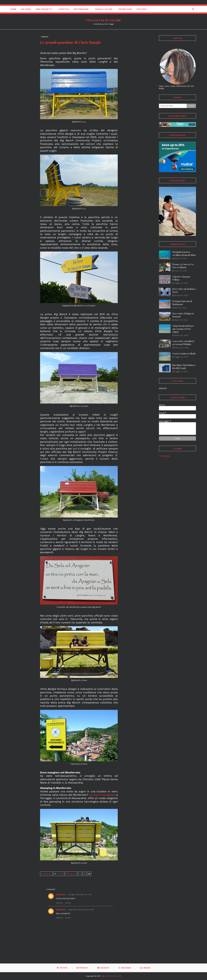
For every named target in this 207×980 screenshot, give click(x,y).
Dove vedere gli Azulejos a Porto (184, 290)
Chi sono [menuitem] (26, 9)
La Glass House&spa (102, 795)
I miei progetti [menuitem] (44, 9)
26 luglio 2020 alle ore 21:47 (80, 895)
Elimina (68, 903)
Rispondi (59, 903)
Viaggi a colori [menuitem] (103, 9)
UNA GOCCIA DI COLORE (103, 20)
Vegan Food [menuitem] (125, 9)
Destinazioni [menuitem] (81, 9)
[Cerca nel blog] (173, 106)
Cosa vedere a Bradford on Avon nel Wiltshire (183, 343)
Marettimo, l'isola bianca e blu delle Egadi (184, 367)
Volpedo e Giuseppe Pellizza (181, 278)
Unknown (61, 894)
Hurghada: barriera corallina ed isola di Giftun (184, 254)
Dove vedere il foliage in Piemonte (183, 315)
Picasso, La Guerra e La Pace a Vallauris (183, 266)
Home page (164, 456)
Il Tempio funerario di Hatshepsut (182, 303)
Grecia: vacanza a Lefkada (184, 354)
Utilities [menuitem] (141, 9)
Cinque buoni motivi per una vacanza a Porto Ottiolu (183, 329)
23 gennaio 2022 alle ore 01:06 (81, 910)
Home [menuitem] (13, 9)
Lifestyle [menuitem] (64, 9)
